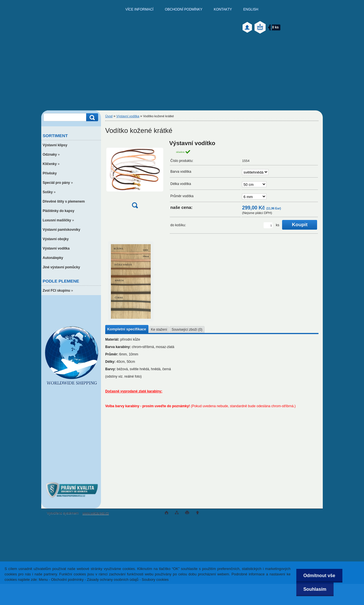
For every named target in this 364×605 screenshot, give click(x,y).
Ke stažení (159, 330)
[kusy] (268, 225)
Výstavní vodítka (128, 116)
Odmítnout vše (319, 576)
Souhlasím (315, 589)
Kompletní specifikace (127, 329)
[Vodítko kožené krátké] (135, 176)
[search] (91, 117)
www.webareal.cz (96, 513)
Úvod (109, 116)
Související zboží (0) (187, 330)
